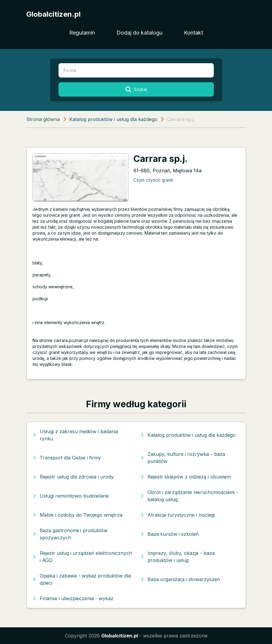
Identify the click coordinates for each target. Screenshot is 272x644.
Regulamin (82, 33)
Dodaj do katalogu (139, 33)
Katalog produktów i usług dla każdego (113, 119)
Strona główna (43, 119)
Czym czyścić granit (153, 180)
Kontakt (193, 33)
